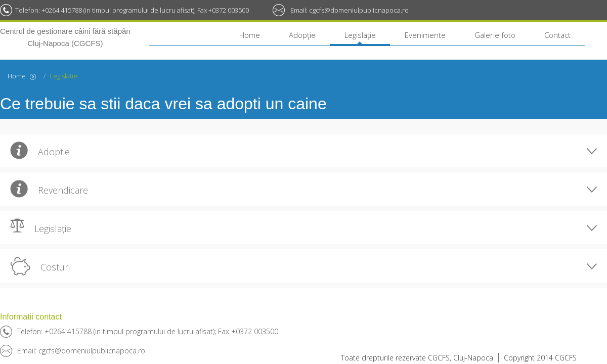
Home (250, 35)
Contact (557, 35)
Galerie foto (495, 35)
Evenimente (425, 35)
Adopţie (302, 35)
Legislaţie (360, 35)
